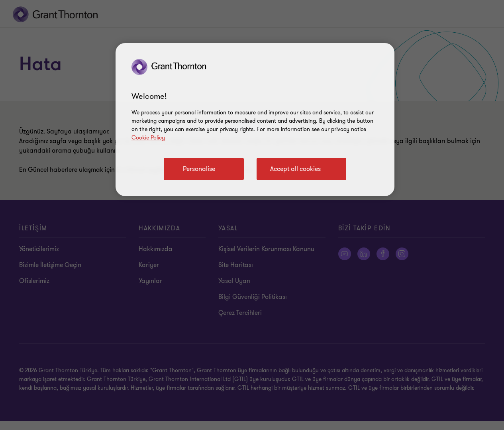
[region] (255, 120)
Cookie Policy (148, 138)
